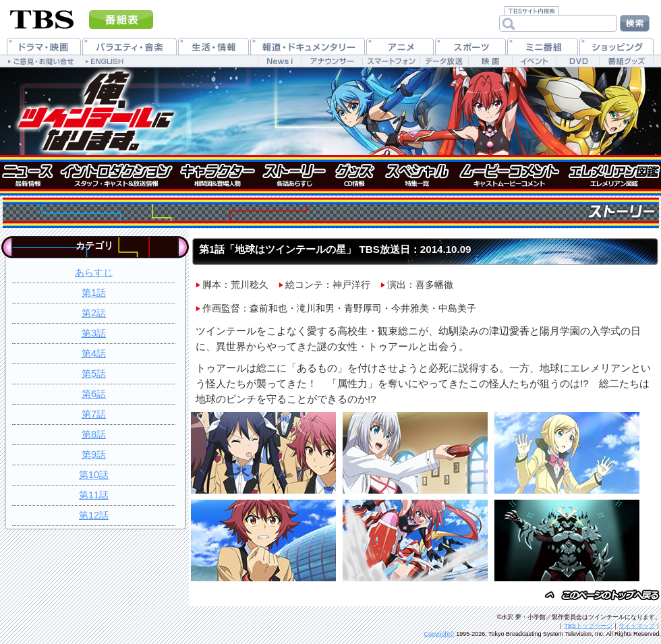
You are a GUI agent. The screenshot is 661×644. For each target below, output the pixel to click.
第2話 (94, 313)
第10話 (94, 475)
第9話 (94, 455)
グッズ (356, 175)
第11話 (94, 495)
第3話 (94, 333)
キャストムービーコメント (509, 175)
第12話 (94, 515)
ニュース (27, 175)
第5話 (94, 374)
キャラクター (216, 175)
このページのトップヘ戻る (600, 595)
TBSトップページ (588, 626)
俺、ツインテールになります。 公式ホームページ (94, 111)
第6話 (94, 394)
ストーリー (293, 175)
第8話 (94, 434)
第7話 (94, 414)
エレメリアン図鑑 (614, 175)
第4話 (94, 353)
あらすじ (94, 272)
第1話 (94, 293)
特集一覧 (416, 175)
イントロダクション (115, 175)
